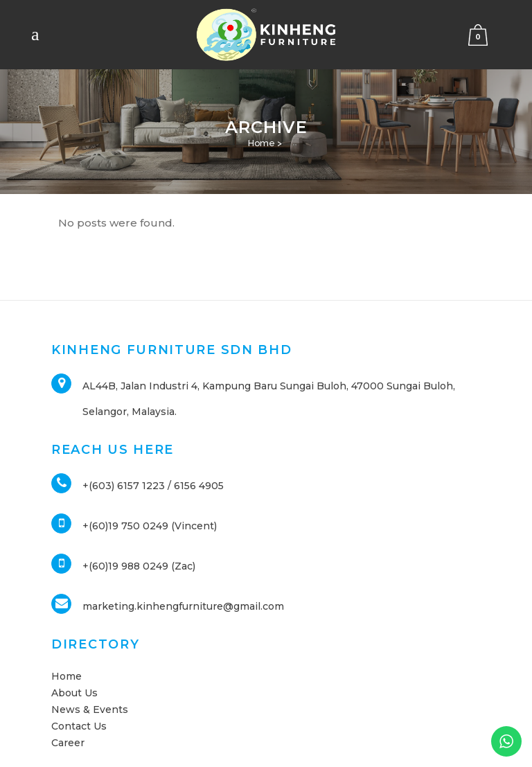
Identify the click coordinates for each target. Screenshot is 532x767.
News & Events (90, 709)
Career (68, 743)
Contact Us (79, 726)
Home (261, 143)
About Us (74, 693)
